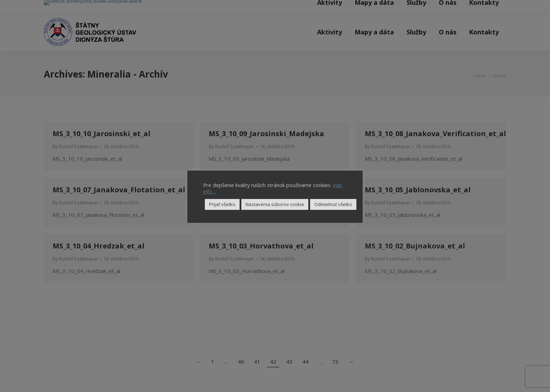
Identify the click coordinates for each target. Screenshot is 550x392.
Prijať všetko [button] (222, 204)
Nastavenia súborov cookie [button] (275, 204)
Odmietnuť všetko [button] (333, 204)
